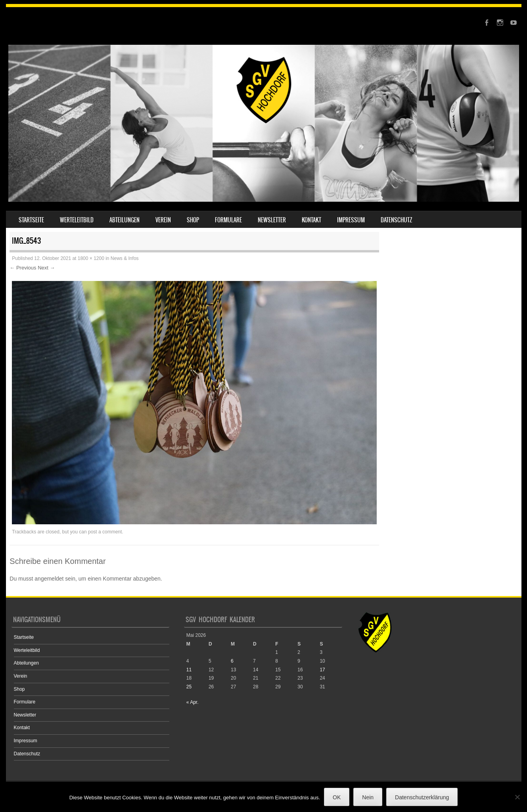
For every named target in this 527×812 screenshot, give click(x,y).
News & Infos (125, 258)
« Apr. (193, 702)
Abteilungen (125, 220)
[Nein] (517, 797)
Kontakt (311, 220)
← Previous (23, 268)
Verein (163, 220)
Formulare (228, 220)
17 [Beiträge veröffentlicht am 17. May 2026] (322, 670)
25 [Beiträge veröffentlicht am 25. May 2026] (189, 687)
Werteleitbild (77, 220)
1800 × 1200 (91, 258)
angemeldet (49, 579)
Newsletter (272, 220)
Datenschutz (397, 220)
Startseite (31, 220)
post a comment (105, 532)
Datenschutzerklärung (422, 797)
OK (337, 797)
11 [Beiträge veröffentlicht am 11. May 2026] (189, 670)
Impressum (351, 220)
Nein (368, 797)
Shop (193, 220)
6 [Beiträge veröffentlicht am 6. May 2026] (232, 661)
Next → (46, 268)
